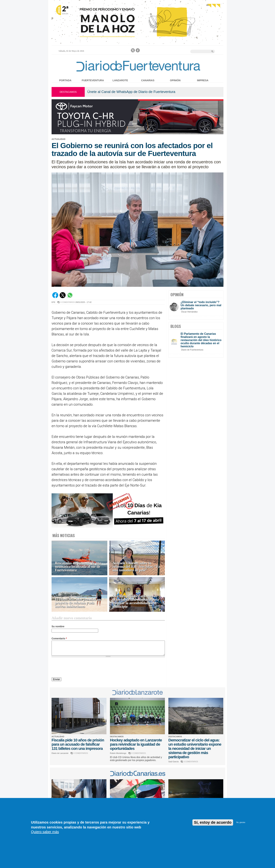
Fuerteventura (93, 80)
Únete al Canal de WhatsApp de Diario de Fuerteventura (131, 92)
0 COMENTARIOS (68, 302)
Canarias (148, 80)
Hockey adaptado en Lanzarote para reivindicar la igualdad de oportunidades (136, 744)
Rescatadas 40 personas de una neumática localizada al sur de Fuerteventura (78, 567)
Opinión (175, 80)
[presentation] (78, 668)
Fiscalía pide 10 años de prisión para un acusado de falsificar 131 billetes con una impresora (78, 744)
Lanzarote (120, 80)
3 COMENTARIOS (191, 762)
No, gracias (241, 822)
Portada (65, 80)
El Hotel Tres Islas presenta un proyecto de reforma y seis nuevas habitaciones (78, 603)
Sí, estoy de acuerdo (213, 822)
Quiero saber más (45, 832)
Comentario (59, 638)
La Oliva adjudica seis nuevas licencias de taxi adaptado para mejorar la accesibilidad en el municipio (136, 601)
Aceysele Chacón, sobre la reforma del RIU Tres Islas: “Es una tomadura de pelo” (136, 567)
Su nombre (58, 626)
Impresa (203, 80)
